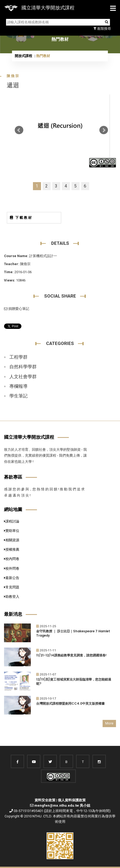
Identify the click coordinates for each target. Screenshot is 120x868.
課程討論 (12, 521)
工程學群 (18, 357)
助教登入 (12, 597)
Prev (19, 130)
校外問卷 (12, 568)
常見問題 (12, 587)
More (109, 723)
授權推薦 (12, 549)
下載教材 (21, 218)
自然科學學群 (23, 367)
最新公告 (12, 578)
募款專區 (13, 477)
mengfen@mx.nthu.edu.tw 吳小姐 (62, 805)
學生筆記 (18, 396)
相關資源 (12, 540)
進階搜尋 (102, 29)
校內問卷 (12, 559)
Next (104, 130)
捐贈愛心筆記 (17, 309)
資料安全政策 (45, 800)
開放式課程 (23, 56)
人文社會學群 (23, 377)
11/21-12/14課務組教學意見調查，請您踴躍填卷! (71, 655)
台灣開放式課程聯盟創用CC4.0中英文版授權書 (70, 704)
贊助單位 (12, 531)
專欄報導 (18, 386)
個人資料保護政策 (72, 800)
